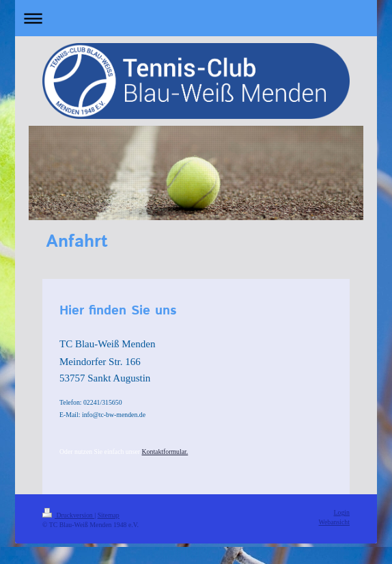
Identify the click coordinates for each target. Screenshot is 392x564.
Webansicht (334, 522)
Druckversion (68, 515)
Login (342, 512)
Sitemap (109, 515)
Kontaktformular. (165, 452)
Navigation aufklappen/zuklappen (196, 18)
